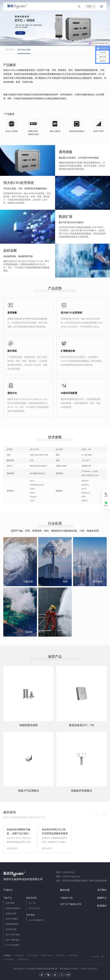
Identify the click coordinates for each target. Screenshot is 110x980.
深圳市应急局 (23, 959)
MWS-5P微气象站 (13, 940)
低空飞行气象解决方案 (71, 904)
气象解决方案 (66, 898)
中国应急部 (73, 955)
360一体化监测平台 (36, 920)
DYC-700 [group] (9, 50)
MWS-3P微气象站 (13, 935)
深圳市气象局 (47, 955)
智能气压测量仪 (12, 919)
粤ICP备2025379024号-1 (69, 969)
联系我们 (102, 906)
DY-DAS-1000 (34, 908)
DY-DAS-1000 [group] (24, 50)
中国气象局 (19, 955)
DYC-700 (32, 903)
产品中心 (8, 890)
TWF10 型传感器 (12, 945)
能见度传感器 (11, 929)
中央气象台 (60, 955)
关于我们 (102, 890)
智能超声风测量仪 (13, 908)
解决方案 (65, 890)
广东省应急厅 (9, 959)
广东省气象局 (32, 955)
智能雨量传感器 (12, 924)
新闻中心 (102, 898)
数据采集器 (32, 898)
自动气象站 (10, 903)
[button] (96, 815)
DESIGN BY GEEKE (89, 969)
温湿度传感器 (11, 914)
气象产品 (7, 898)
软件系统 (30, 915)
